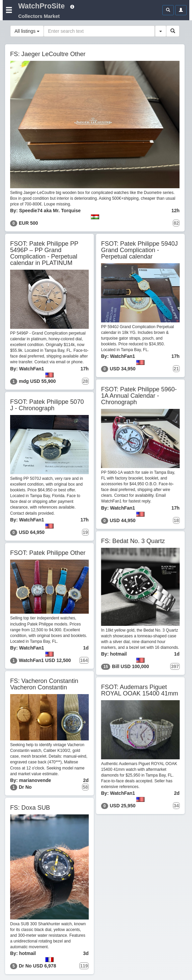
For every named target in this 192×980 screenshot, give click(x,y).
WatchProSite (42, 6)
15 (106, 667)
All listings (27, 31)
